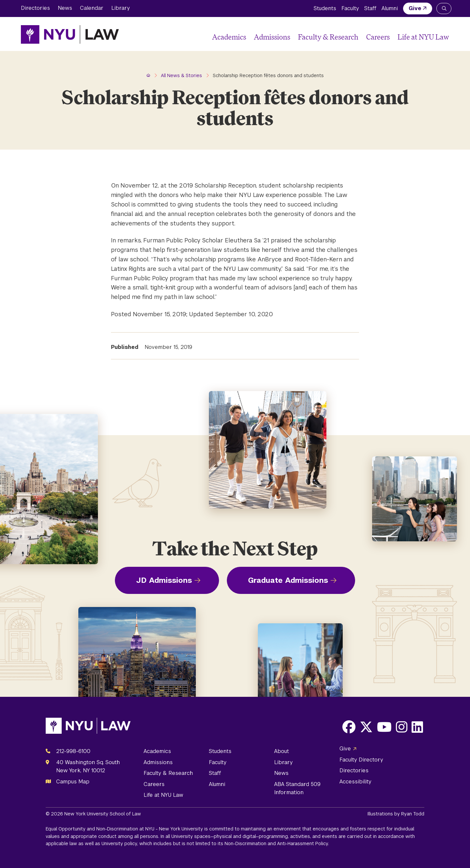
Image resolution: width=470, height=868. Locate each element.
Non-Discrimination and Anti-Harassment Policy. (277, 843)
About (282, 751)
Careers (378, 37)
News (65, 8)
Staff (370, 8)
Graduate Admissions (288, 580)
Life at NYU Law (423, 37)
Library (121, 8)
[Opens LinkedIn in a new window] (417, 727)
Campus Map (73, 782)
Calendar (92, 8)
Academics (229, 37)
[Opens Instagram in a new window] (402, 727)
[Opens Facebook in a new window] (349, 727)
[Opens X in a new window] (366, 727)
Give (415, 8)
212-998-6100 (73, 751)
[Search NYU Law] (444, 8)
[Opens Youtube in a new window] (384, 727)
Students (325, 8)
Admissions (272, 37)
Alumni (390, 8)
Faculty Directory (361, 760)
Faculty (350, 8)
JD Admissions (164, 580)
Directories (35, 8)
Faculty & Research (328, 37)
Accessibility (355, 782)
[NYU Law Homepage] (70, 34)
